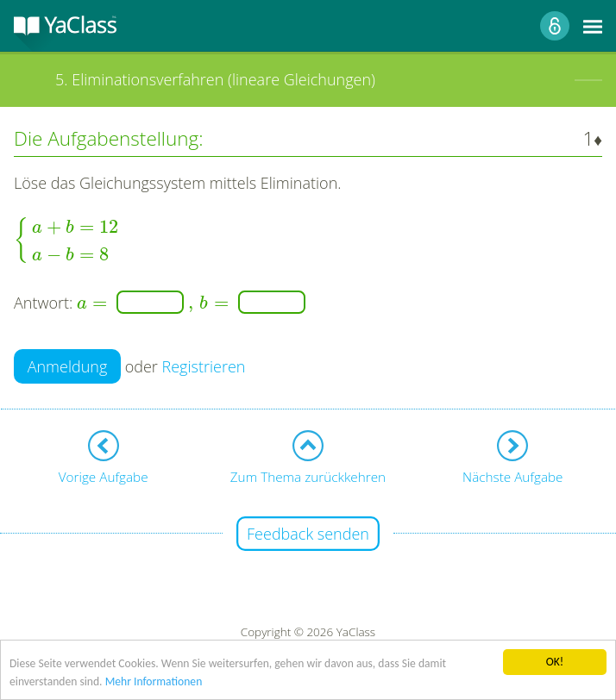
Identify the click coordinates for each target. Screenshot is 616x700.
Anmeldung (68, 366)
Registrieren (204, 366)
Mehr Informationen (154, 683)
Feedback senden (308, 534)
